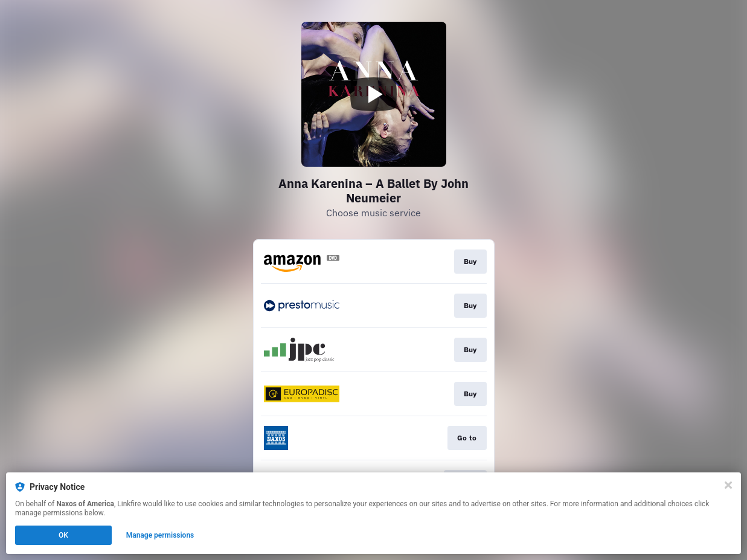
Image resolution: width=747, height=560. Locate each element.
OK (63, 535)
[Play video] (374, 94)
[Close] (728, 485)
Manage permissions (160, 535)
